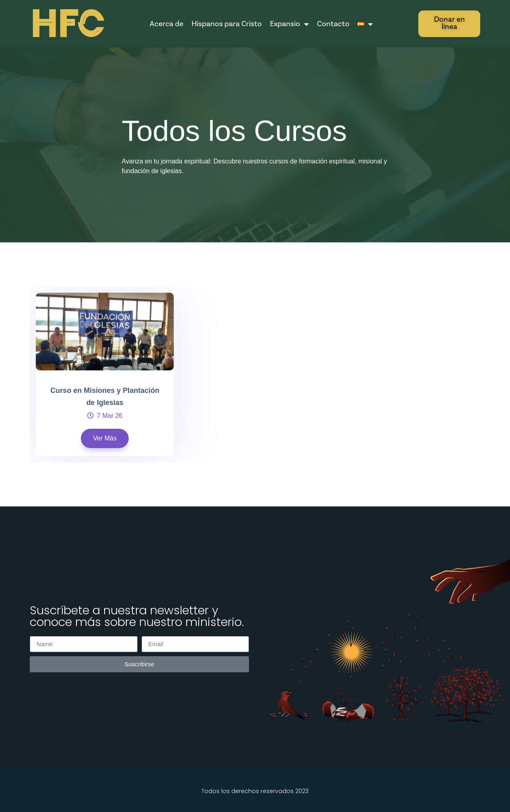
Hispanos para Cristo (227, 24)
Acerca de (167, 24)
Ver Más (105, 438)
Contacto (333, 24)
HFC (67, 24)
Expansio (289, 24)
